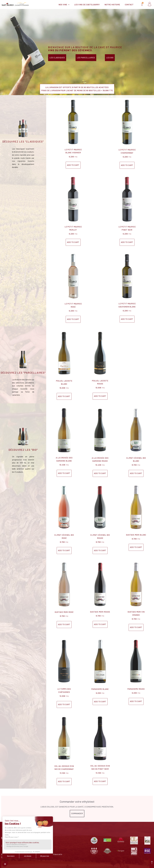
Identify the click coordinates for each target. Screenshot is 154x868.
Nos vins (64, 4)
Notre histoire (112, 5)
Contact (129, 5)
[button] (77, 89)
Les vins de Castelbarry (87, 5)
